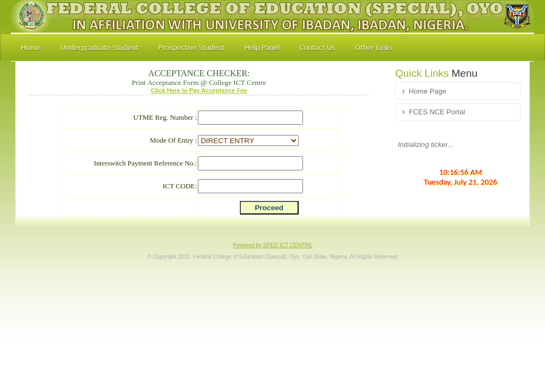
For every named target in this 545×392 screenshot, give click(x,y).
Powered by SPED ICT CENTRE (272, 245)
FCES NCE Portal (437, 112)
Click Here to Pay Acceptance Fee (199, 90)
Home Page (428, 91)
